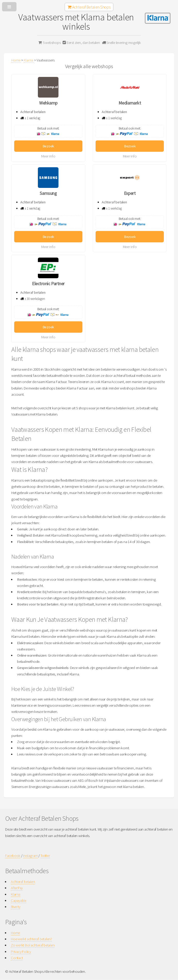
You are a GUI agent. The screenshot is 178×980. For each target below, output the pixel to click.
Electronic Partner (48, 284)
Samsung (48, 193)
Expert (130, 193)
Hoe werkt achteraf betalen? (31, 939)
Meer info (48, 156)
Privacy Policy (21, 952)
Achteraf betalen (23, 882)
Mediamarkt (130, 103)
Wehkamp (48, 103)
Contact (17, 958)
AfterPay (17, 888)
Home (15, 933)
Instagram (31, 856)
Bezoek (48, 146)
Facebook (13, 856)
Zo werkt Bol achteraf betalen (33, 945)
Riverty (15, 907)
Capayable (19, 901)
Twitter (45, 856)
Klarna (16, 894)
